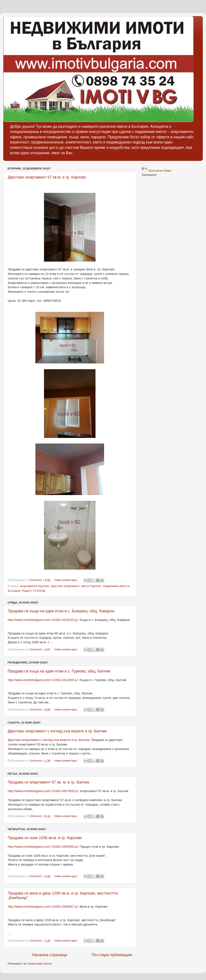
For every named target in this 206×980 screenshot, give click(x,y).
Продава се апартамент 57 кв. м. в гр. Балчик (48, 782)
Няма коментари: (66, 580)
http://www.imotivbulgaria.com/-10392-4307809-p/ (43, 791)
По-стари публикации (112, 955)
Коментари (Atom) (40, 964)
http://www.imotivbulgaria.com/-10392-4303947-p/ (43, 907)
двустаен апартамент (65, 586)
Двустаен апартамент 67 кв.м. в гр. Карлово (47, 177)
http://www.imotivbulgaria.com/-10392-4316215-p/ (43, 620)
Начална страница (50, 955)
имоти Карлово (91, 586)
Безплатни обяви (160, 171)
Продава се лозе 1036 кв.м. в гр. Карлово (45, 838)
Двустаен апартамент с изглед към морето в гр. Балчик (57, 731)
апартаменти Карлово (35, 586)
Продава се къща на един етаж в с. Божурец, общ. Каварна (61, 611)
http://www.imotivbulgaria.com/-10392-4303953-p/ (43, 847)
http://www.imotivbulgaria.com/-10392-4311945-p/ (43, 680)
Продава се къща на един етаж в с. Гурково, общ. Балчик (59, 671)
